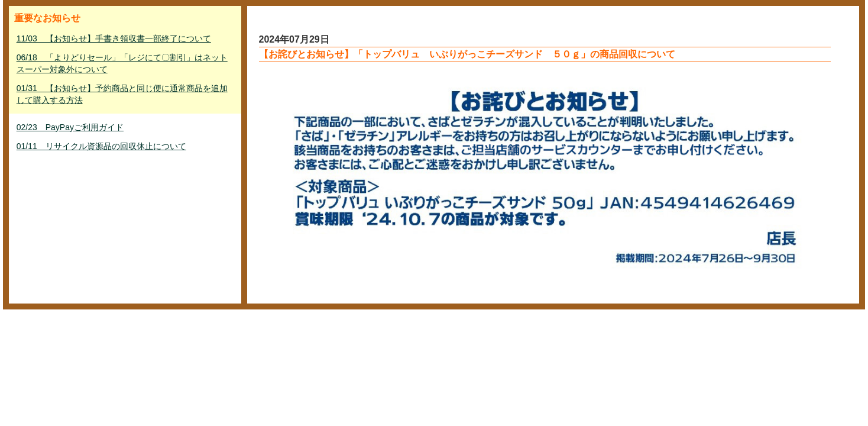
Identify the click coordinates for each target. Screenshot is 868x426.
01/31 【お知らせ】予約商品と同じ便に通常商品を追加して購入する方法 (122, 94)
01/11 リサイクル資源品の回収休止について (101, 146)
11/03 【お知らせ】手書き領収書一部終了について (114, 38)
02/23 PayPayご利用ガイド (70, 127)
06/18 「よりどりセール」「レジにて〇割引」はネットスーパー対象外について (122, 63)
